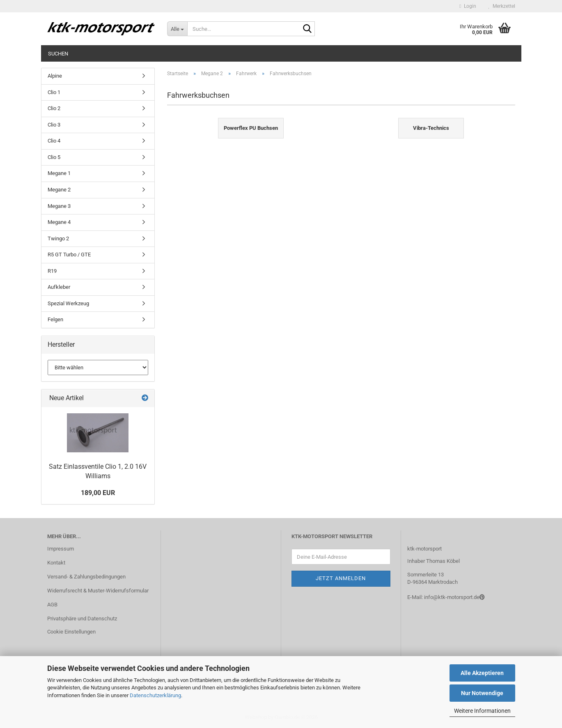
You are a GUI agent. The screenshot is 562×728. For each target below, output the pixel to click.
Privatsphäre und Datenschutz (82, 619)
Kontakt (56, 563)
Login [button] (468, 6)
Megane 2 (59, 190)
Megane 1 (59, 173)
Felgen (55, 319)
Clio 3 (54, 125)
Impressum (61, 549)
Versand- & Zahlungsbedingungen (86, 577)
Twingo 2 (58, 238)
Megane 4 (59, 222)
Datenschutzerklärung (155, 695)
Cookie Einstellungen (71, 632)
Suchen (58, 54)
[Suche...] (177, 29)
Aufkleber (59, 287)
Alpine (55, 76)
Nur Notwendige (482, 693)
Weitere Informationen (482, 711)
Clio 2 (54, 108)
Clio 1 (54, 92)
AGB (52, 605)
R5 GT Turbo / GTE (69, 255)
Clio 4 (54, 141)
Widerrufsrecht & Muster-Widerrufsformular (98, 591)
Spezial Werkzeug (68, 303)
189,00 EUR (98, 493)
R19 (52, 271)
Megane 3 (59, 206)
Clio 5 (54, 157)
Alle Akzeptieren (482, 673)
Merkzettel (502, 6)
